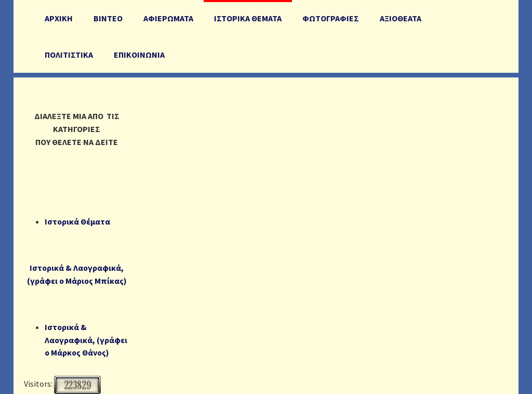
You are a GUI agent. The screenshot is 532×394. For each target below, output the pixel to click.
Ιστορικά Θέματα (77, 221)
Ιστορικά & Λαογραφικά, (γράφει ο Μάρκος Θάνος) (86, 340)
